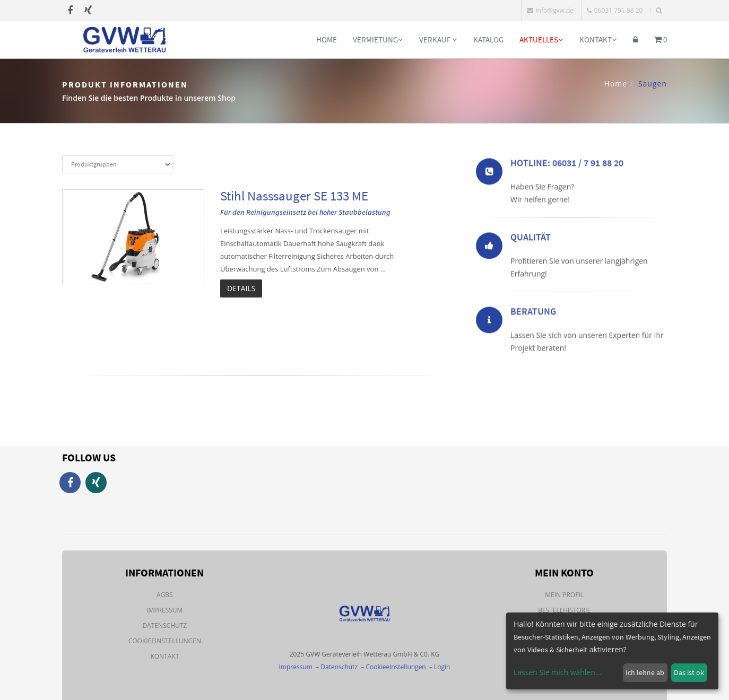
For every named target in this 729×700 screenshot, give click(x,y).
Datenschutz (164, 625)
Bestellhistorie (564, 610)
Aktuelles (541, 40)
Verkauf (438, 40)
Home (327, 40)
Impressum (164, 610)
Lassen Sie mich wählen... (557, 672)
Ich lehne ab (645, 672)
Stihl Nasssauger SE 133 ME (294, 196)
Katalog (488, 40)
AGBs (165, 595)
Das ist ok (689, 672)
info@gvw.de (550, 10)
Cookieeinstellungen (165, 641)
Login (442, 667)
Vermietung (378, 40)
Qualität (531, 239)
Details (241, 288)
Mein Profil (564, 595)
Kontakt (598, 40)
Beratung (533, 313)
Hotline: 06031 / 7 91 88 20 (567, 165)
